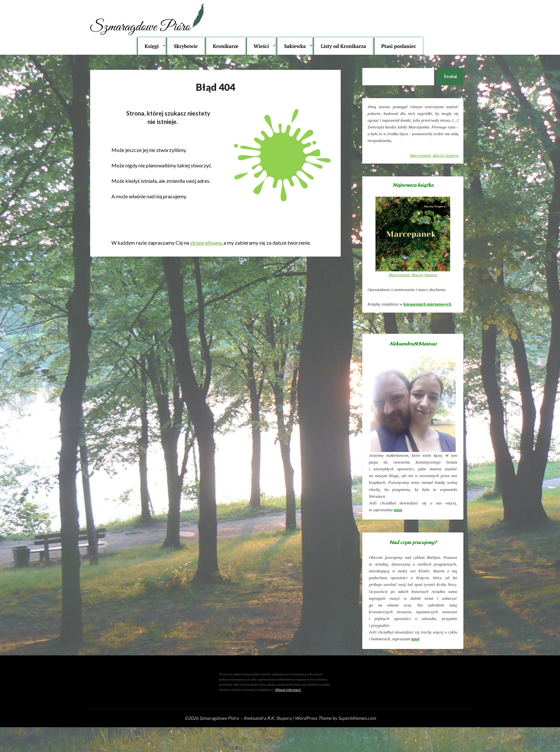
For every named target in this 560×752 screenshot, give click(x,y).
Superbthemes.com (357, 718)
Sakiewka (295, 46)
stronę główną (206, 243)
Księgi (152, 46)
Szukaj (450, 76)
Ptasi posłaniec (399, 46)
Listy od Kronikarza (343, 46)
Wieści (261, 46)
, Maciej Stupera (434, 155)
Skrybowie (186, 46)
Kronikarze (226, 46)
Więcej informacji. (288, 690)
